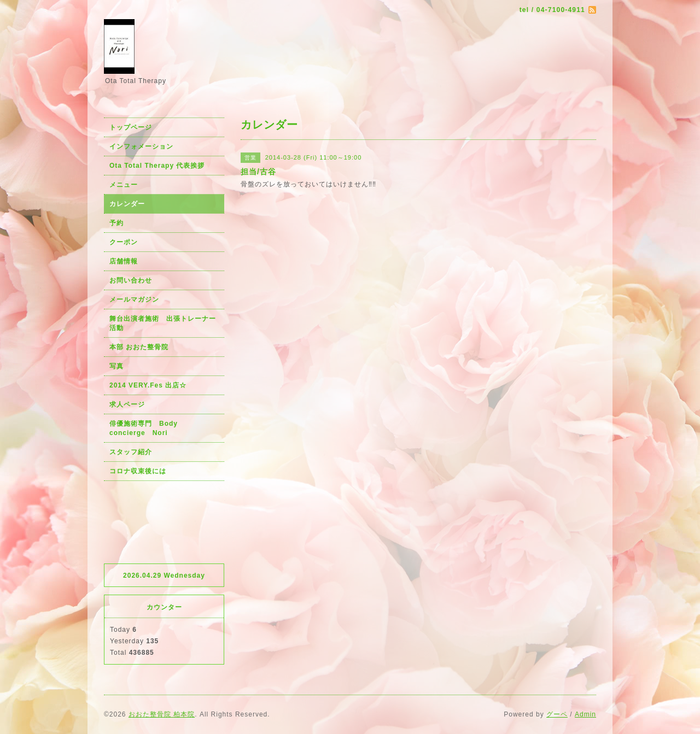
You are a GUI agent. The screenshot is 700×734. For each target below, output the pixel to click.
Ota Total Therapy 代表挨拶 (157, 166)
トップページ (131, 127)
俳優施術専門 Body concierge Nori (147, 428)
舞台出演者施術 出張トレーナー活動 (163, 323)
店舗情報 (124, 261)
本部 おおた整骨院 (139, 347)
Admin (585, 714)
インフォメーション (141, 146)
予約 (116, 223)
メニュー (124, 185)
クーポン (124, 242)
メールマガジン (134, 300)
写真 (116, 366)
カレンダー (127, 204)
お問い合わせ (131, 280)
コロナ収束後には (138, 471)
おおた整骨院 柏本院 (162, 714)
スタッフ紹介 (131, 452)
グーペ (557, 714)
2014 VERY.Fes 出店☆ (148, 385)
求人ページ (127, 404)
